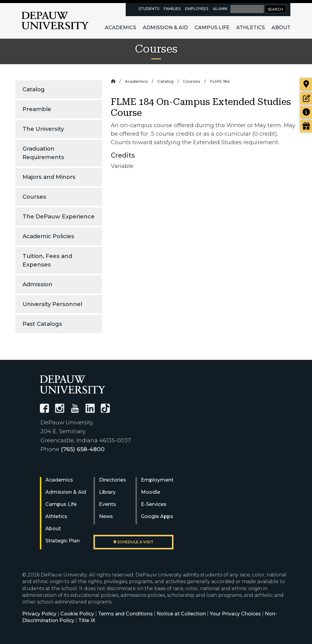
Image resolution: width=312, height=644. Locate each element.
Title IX (87, 620)
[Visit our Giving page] (306, 126)
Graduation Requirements (43, 153)
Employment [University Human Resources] (157, 480)
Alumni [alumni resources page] (220, 9)
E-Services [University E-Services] (154, 504)
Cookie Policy (77, 614)
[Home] (113, 81)
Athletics (251, 28)
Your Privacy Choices (235, 614)
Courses (34, 197)
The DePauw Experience (59, 216)
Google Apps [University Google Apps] (157, 516)
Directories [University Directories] (112, 480)
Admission (37, 284)
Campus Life (212, 28)
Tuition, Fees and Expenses (47, 260)
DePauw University (55, 21)
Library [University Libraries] (107, 492)
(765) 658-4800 (83, 449)
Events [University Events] (107, 504)
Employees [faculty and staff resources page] (197, 9)
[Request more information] (306, 112)
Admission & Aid (165, 28)
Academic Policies (48, 236)
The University (43, 129)
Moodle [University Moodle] (151, 492)
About (281, 28)
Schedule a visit (133, 542)
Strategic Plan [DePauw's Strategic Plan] (63, 541)
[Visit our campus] (306, 84)
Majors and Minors (49, 177)
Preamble (37, 109)
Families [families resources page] (172, 9)
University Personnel (52, 304)
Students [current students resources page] (149, 9)
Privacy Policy (39, 614)
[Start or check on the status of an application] (306, 98)
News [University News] (106, 516)
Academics (120, 28)
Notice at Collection (181, 614)
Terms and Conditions (125, 614)
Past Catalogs (42, 324)
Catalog (34, 89)
